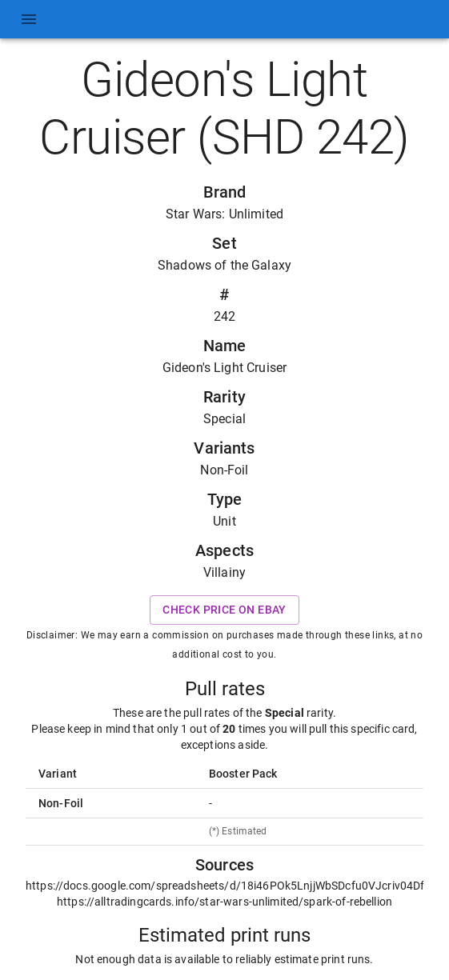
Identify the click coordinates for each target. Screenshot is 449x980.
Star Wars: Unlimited (225, 214)
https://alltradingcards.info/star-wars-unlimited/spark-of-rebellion (225, 902)
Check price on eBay (225, 610)
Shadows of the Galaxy (225, 265)
